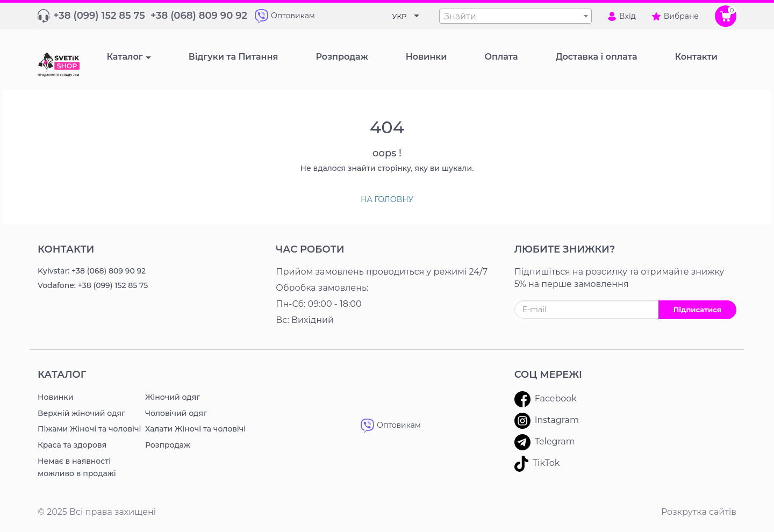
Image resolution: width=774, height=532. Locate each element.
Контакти (66, 249)
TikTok (537, 464)
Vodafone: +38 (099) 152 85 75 (93, 285)
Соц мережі (548, 375)
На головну (387, 199)
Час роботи (310, 249)
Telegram (545, 442)
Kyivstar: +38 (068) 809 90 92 (92, 271)
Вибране (675, 16)
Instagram (547, 421)
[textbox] (515, 17)
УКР (400, 16)
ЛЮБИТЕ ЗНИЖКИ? (565, 249)
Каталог (124, 57)
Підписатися (697, 310)
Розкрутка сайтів (699, 512)
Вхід (622, 16)
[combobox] (515, 16)
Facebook (546, 399)
